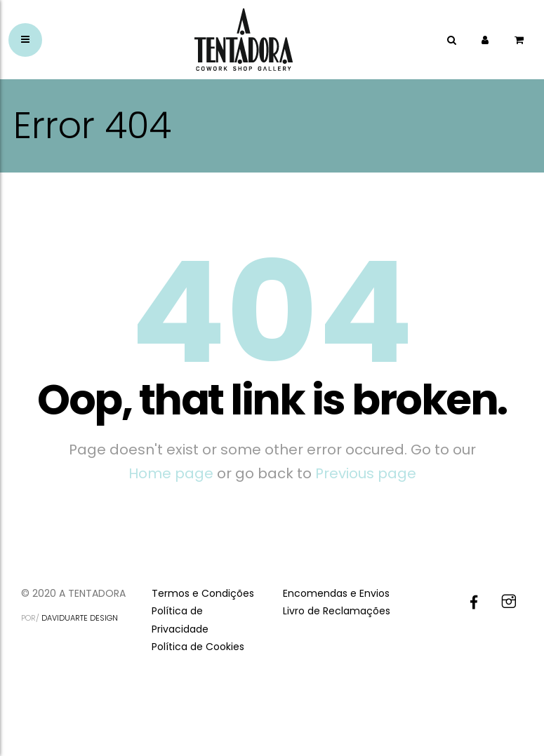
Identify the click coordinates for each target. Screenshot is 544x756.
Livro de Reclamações (337, 611)
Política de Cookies (198, 647)
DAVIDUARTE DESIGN (80, 618)
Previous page (366, 473)
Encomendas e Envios (336, 593)
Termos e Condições (203, 593)
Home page (171, 473)
